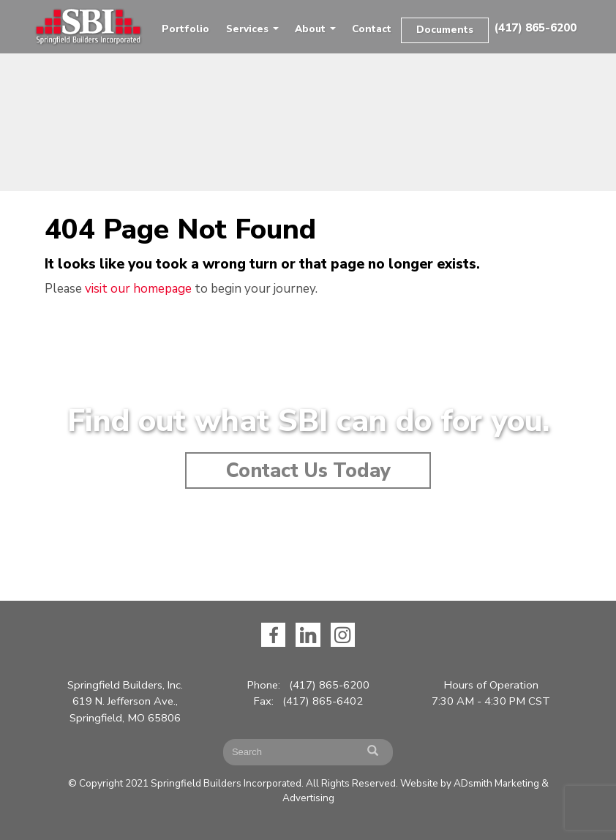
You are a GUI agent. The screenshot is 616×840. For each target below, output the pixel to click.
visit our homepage (138, 289)
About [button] (315, 29)
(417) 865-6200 (535, 28)
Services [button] (252, 29)
